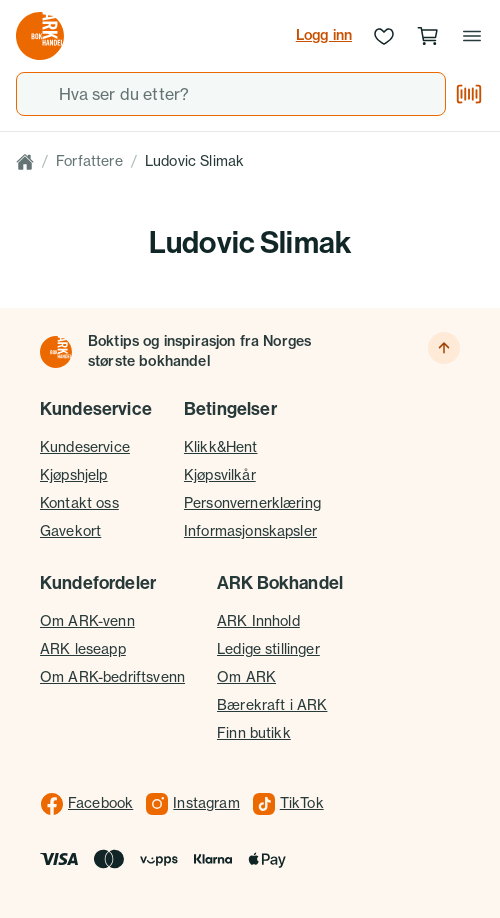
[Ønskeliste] (384, 36)
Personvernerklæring (252, 503)
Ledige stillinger (268, 649)
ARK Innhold (258, 621)
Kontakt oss (79, 503)
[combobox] (231, 94)
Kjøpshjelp (74, 475)
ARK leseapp (83, 649)
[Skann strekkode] (469, 94)
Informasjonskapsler (250, 531)
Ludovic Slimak (194, 161)
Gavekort (70, 531)
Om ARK (246, 677)
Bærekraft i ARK (272, 705)
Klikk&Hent (221, 447)
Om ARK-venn (87, 621)
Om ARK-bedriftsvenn (112, 677)
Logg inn (324, 35)
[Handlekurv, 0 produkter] (428, 36)
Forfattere (89, 161)
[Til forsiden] (56, 352)
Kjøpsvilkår (220, 475)
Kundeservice (85, 447)
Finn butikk (254, 733)
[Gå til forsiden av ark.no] (40, 36)
